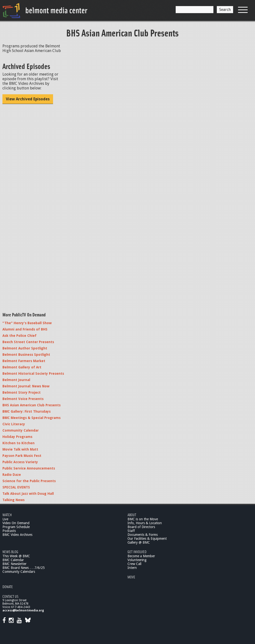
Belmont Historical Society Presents (33, 374)
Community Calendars (19, 572)
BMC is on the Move (143, 519)
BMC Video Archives (17, 535)
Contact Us (10, 596)
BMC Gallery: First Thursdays (27, 411)
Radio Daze (12, 475)
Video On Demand (16, 523)
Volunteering (137, 560)
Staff (131, 531)
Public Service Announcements (29, 468)
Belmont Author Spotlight (25, 348)
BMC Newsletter (14, 564)
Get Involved (137, 552)
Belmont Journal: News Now (26, 386)
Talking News (14, 500)
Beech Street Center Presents (28, 342)
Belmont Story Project (22, 392)
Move (131, 577)
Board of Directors (141, 527)
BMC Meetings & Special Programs (32, 418)
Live (5, 519)
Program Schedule (16, 527)
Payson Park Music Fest (22, 456)
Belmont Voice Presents (23, 399)
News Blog (10, 552)
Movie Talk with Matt (20, 449)
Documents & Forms (143, 535)
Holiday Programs (17, 437)
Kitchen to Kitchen (18, 443)
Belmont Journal (16, 380)
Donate (8, 587)
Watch (7, 515)
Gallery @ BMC (139, 542)
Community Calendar (21, 430)
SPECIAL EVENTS (16, 487)
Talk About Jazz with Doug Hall (28, 494)
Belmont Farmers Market (24, 361)
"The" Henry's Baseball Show (27, 323)
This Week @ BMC (16, 556)
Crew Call (134, 564)
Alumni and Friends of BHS (25, 329)
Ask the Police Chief (19, 336)
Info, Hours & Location (145, 523)
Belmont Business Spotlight (26, 355)
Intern (132, 568)
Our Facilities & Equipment (147, 539)
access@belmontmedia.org (23, 610)
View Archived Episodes (28, 99)
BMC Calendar (13, 560)
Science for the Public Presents (29, 481)
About (132, 515)
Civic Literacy (14, 424)
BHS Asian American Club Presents (32, 405)
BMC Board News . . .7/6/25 (24, 568)
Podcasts (9, 531)
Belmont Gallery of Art (22, 367)
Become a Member (141, 556)
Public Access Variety (20, 462)
